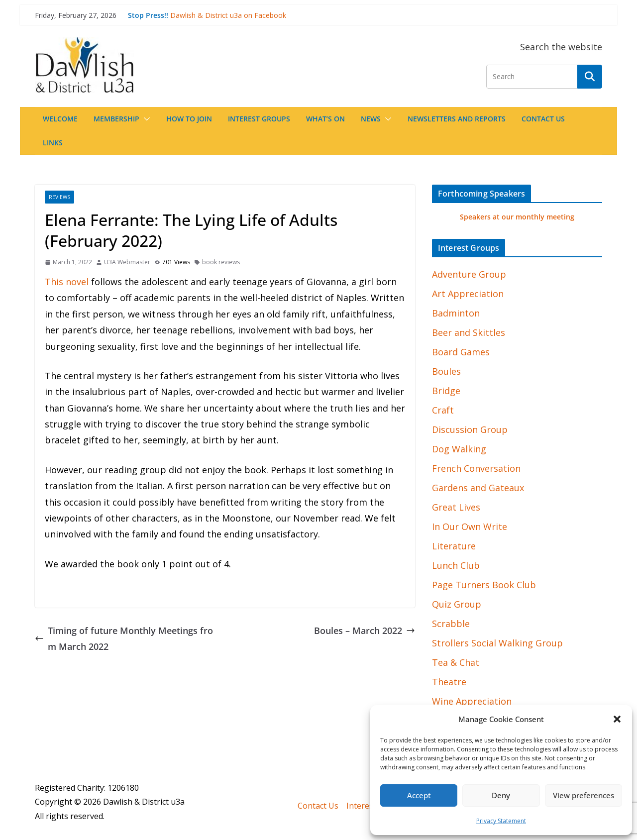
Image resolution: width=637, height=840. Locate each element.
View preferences (584, 795)
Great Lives (456, 507)
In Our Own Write (470, 526)
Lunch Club (456, 565)
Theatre (449, 682)
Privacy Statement (501, 821)
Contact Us (543, 119)
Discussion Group (470, 429)
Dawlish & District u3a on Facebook (228, 15)
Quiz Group (457, 604)
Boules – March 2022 (365, 630)
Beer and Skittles (469, 332)
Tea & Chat (456, 662)
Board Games (461, 352)
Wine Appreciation (472, 701)
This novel (67, 282)
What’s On (325, 119)
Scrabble (451, 624)
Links (53, 143)
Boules (446, 371)
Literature (454, 546)
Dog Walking (459, 449)
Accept (419, 795)
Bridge (446, 391)
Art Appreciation (468, 294)
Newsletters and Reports (457, 119)
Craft (443, 410)
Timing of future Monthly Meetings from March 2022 (124, 638)
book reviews (221, 262)
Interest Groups (259, 119)
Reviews (59, 197)
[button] (617, 719)
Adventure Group (469, 274)
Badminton (456, 313)
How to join (189, 119)
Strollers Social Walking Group (497, 643)
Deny (501, 795)
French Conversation (476, 468)
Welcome (60, 119)
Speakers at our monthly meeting (517, 217)
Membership (116, 119)
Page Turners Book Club (484, 585)
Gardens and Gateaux (478, 488)
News (371, 119)
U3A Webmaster (127, 262)
